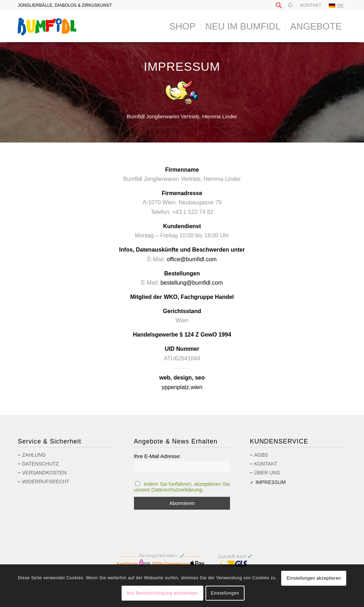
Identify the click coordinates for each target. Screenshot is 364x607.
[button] (279, 7)
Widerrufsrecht (46, 482)
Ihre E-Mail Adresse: (157, 456)
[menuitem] (279, 6)
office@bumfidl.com (192, 259)
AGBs (261, 455)
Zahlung (34, 455)
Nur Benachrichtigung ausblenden (162, 593)
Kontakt (311, 5)
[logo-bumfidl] (47, 26)
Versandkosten (44, 473)
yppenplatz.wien (182, 387)
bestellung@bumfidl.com (191, 283)
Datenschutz (40, 464)
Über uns (267, 473)
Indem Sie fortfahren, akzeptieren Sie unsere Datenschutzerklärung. (182, 487)
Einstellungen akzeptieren (314, 578)
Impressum (271, 482)
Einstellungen (225, 593)
